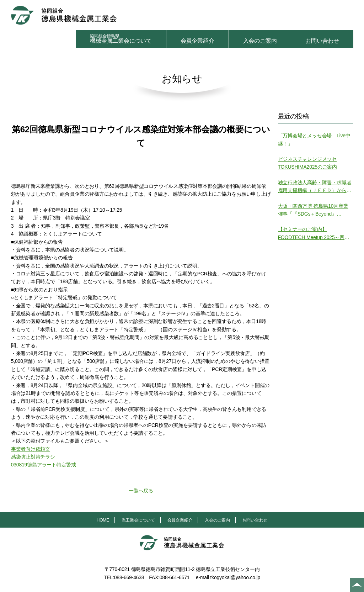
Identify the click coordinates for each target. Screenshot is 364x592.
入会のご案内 (260, 41)
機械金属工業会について (121, 39)
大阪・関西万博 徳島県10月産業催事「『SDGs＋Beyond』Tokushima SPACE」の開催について (315, 211)
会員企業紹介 (197, 41)
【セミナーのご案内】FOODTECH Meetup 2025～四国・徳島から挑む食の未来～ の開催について (315, 234)
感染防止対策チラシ (33, 457)
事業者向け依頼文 (31, 449)
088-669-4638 (129, 577)
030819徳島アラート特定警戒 (44, 465)
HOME (103, 520)
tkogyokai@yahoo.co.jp (235, 577)
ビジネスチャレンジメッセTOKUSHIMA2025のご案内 (308, 163)
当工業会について (138, 520)
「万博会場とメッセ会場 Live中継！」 (314, 139)
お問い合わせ (322, 41)
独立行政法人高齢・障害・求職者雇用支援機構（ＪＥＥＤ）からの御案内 (315, 187)
